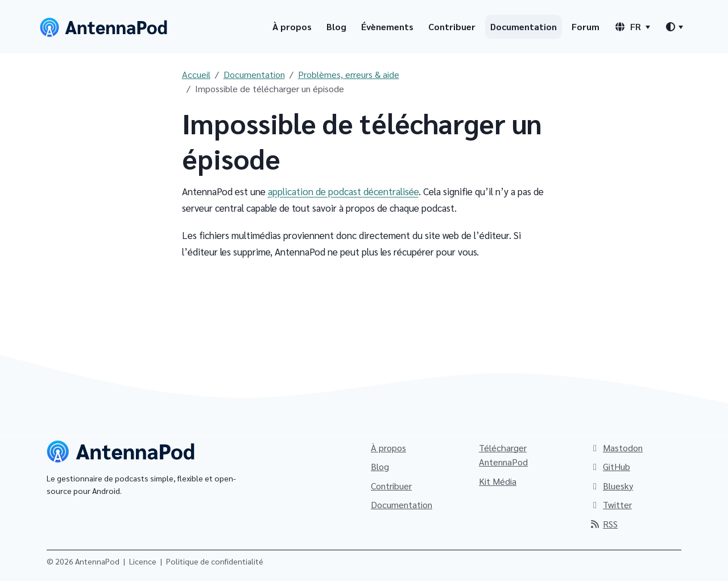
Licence (143, 561)
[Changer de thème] (674, 27)
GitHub (610, 466)
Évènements (387, 26)
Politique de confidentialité (215, 561)
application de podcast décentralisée (343, 191)
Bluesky (611, 486)
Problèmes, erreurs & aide (349, 74)
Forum (586, 26)
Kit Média (498, 481)
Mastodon (616, 448)
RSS (603, 524)
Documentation (524, 26)
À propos (292, 26)
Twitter (611, 504)
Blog (336, 26)
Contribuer (452, 26)
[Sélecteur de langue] (632, 27)
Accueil (196, 74)
